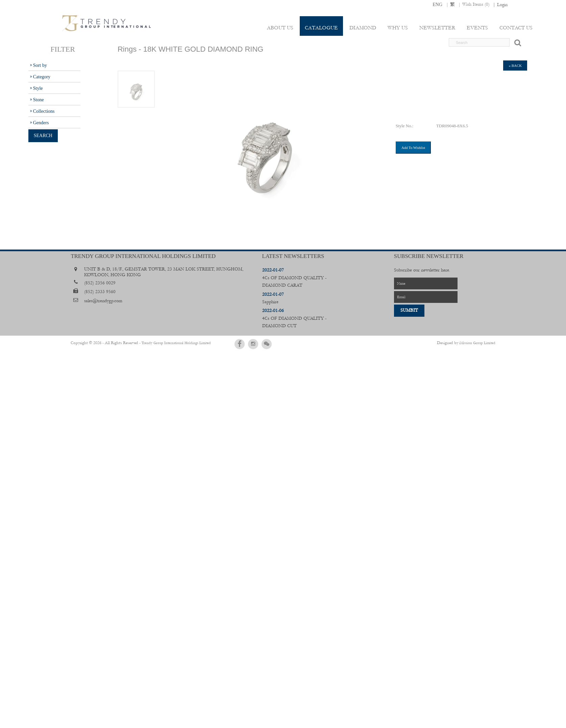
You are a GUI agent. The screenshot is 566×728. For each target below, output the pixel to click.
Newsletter (438, 28)
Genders (41, 123)
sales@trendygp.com (103, 301)
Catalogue (323, 28)
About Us (282, 28)
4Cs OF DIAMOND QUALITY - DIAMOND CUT (294, 318)
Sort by (40, 65)
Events (478, 28)
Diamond (364, 28)
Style (38, 88)
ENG (437, 4)
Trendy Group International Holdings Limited (168, 343)
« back (515, 66)
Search (43, 135)
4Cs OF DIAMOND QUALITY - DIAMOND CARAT (294, 278)
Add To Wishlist (413, 148)
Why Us (399, 28)
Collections (44, 111)
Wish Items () (476, 4)
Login (502, 5)
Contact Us (516, 28)
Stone (39, 100)
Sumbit (409, 310)
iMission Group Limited (477, 343)
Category (42, 77)
